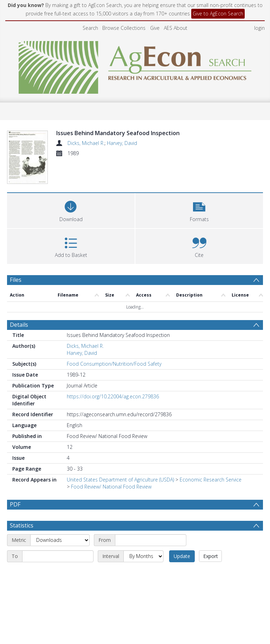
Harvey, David (122, 143)
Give (155, 28)
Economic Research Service (211, 480)
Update (182, 556)
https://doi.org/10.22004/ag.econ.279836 (113, 396)
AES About (176, 28)
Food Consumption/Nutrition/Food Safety (114, 364)
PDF (15, 504)
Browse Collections (124, 28)
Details (19, 325)
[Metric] (60, 540)
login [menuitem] (259, 28)
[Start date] (151, 540)
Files (16, 280)
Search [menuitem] (90, 28)
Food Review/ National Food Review (111, 487)
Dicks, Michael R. (86, 143)
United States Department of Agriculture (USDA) (120, 480)
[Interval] (143, 556)
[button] (199, 210)
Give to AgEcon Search (218, 14)
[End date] (58, 556)
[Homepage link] (135, 65)
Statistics (22, 525)
